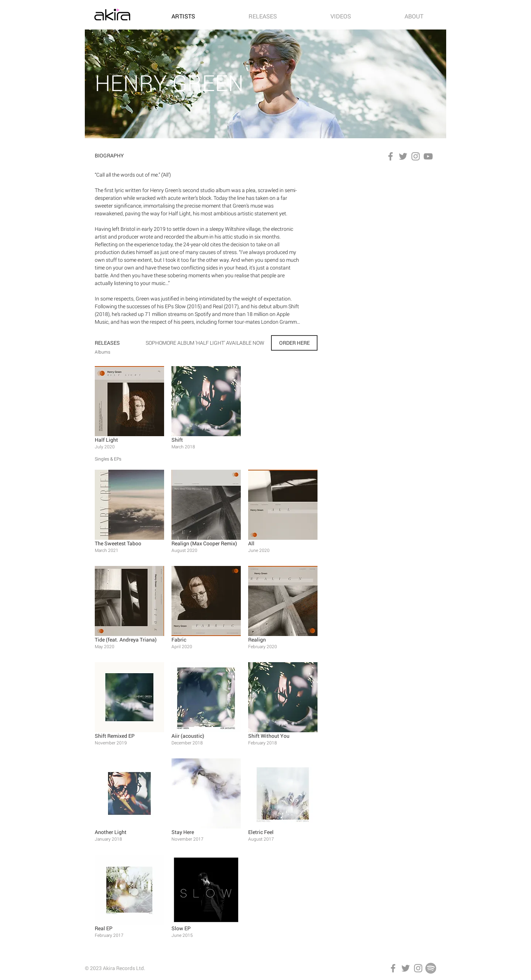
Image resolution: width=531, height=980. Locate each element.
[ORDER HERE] (294, 343)
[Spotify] (431, 968)
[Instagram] (416, 156)
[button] (129, 411)
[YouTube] (428, 156)
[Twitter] (403, 156)
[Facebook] (391, 156)
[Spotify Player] (388, 232)
